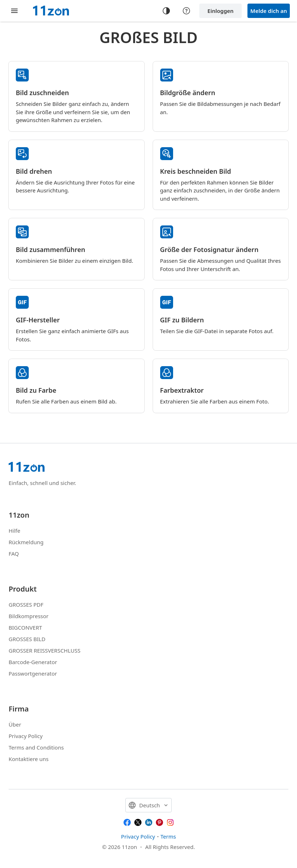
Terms (168, 836)
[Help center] (186, 11)
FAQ (14, 554)
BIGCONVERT (25, 627)
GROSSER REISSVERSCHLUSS (45, 650)
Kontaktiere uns (29, 759)
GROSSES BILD (27, 639)
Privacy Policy (26, 736)
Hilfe (14, 531)
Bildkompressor (29, 616)
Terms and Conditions (36, 747)
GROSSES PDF (26, 605)
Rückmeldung (26, 542)
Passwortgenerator (33, 673)
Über (15, 724)
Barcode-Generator (33, 662)
